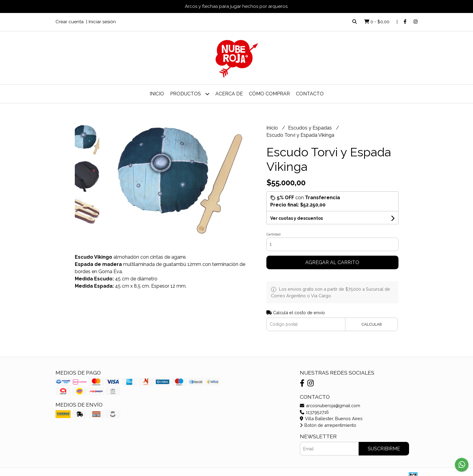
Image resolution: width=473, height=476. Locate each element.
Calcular (372, 324)
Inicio (157, 94)
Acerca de (229, 94)
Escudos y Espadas (311, 128)
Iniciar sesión (102, 22)
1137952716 (314, 412)
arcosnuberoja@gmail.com (330, 406)
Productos (190, 94)
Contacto (310, 94)
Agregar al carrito (332, 262)
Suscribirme (384, 449)
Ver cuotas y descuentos (297, 218)
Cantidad (273, 234)
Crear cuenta (70, 22)
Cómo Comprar (269, 94)
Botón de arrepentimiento (328, 425)
